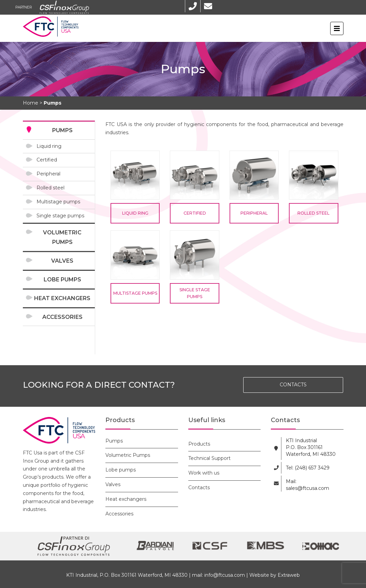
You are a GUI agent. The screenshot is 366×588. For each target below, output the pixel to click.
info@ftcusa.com (225, 575)
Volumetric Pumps (62, 237)
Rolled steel (50, 188)
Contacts (199, 488)
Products (199, 444)
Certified (47, 160)
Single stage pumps (60, 216)
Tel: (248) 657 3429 (308, 468)
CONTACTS (293, 385)
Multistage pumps (58, 202)
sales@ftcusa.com (308, 488)
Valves (62, 261)
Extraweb (289, 575)
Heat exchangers (62, 298)
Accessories (62, 317)
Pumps (62, 130)
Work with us (204, 473)
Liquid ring (49, 146)
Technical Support (209, 458)
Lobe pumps (62, 280)
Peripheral (48, 174)
